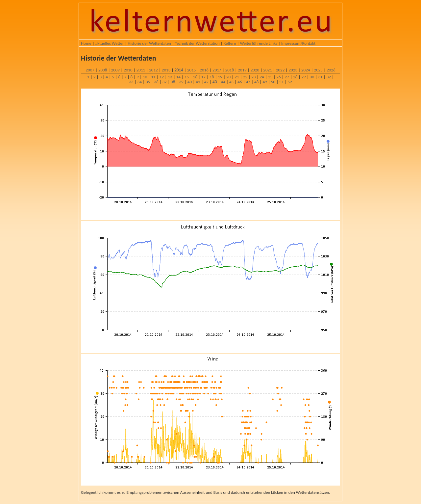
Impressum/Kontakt (298, 43)
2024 (306, 70)
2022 (280, 70)
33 (131, 82)
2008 (103, 70)
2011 (141, 70)
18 (212, 77)
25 (270, 77)
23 (253, 77)
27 (287, 77)
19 (220, 77)
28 (295, 77)
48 (256, 82)
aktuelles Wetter (110, 43)
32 (329, 77)
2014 (179, 70)
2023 (293, 70)
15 (187, 77)
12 (162, 77)
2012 (153, 70)
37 (165, 82)
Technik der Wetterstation (197, 43)
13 (170, 77)
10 (145, 77)
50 (273, 82)
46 (240, 82)
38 (173, 82)
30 (312, 77)
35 (148, 82)
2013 (166, 70)
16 (195, 77)
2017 (217, 70)
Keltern (230, 43)
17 (203, 77)
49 (265, 82)
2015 (191, 70)
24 (262, 77)
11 (153, 77)
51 (281, 82)
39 (181, 82)
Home (86, 43)
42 (206, 82)
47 (248, 82)
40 (190, 82)
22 (245, 77)
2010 (128, 70)
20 (228, 77)
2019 (242, 70)
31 (320, 77)
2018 (230, 70)
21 (237, 77)
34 (140, 82)
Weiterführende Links (259, 43)
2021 (267, 70)
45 (231, 82)
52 (290, 82)
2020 (255, 70)
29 (303, 77)
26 (278, 77)
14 (178, 77)
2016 (204, 70)
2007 (90, 70)
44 (223, 82)
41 (198, 82)
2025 (318, 70)
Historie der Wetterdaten (149, 43)
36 (156, 82)
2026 (331, 70)
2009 (115, 70)
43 (215, 82)
